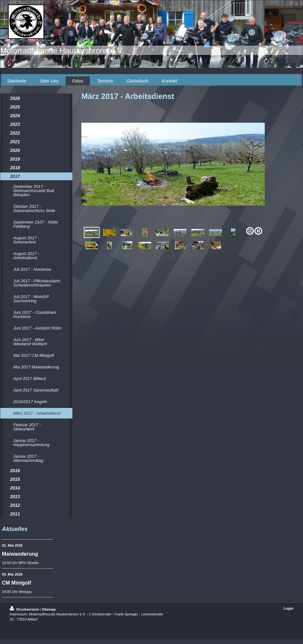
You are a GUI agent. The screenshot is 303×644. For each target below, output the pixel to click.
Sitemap (49, 609)
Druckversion (25, 609)
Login (289, 608)
